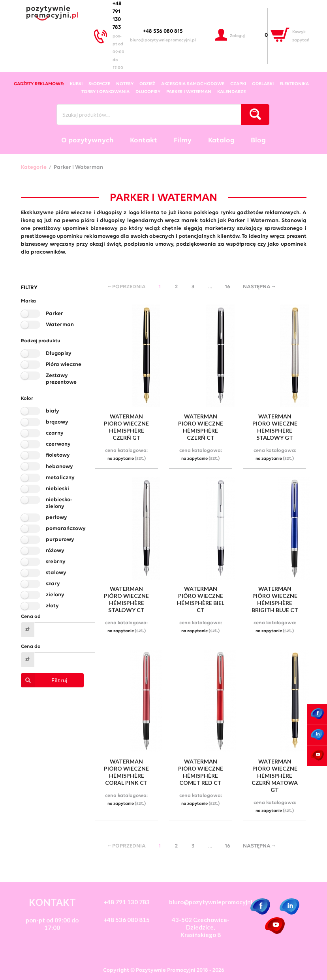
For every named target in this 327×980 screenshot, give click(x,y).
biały (53, 411)
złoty (52, 606)
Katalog (221, 141)
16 (227, 287)
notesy (125, 84)
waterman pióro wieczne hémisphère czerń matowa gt (275, 776)
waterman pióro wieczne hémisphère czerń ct (201, 427)
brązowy (57, 422)
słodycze (99, 84)
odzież (147, 84)
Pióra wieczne (64, 365)
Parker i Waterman (189, 92)
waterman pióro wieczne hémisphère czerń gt (126, 427)
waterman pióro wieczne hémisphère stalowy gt (275, 427)
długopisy (148, 92)
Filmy (183, 141)
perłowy (56, 518)
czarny (55, 433)
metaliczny (60, 478)
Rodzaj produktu (41, 341)
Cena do (31, 647)
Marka (28, 301)
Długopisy (59, 354)
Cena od (31, 617)
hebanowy (59, 467)
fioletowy (58, 455)
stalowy (56, 573)
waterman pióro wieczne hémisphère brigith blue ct (275, 599)
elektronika (294, 84)
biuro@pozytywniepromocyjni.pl (163, 40)
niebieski (57, 489)
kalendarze (231, 92)
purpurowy (60, 540)
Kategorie (34, 168)
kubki (76, 84)
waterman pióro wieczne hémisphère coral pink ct (126, 772)
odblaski (263, 84)
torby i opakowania (105, 92)
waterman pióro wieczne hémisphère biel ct (201, 599)
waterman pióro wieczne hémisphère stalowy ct (126, 599)
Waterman (60, 325)
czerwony (58, 444)
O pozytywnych (87, 141)
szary (53, 584)
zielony (55, 595)
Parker (54, 314)
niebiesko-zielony (59, 503)
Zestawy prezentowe (61, 379)
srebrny (56, 562)
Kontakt (144, 141)
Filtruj (44, 680)
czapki (238, 84)
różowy (55, 551)
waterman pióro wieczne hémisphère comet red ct (201, 772)
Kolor (27, 399)
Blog (258, 141)
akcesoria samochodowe (193, 84)
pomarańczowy (66, 529)
